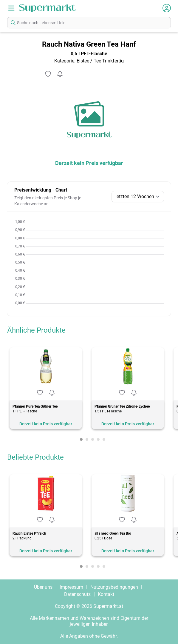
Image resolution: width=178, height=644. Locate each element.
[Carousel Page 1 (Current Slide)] (81, 439)
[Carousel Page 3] (93, 439)
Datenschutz (77, 594)
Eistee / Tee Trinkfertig (100, 61)
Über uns (43, 587)
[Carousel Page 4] (98, 439)
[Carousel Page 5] (104, 439)
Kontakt (106, 594)
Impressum (71, 587)
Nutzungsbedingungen (114, 587)
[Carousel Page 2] (87, 439)
